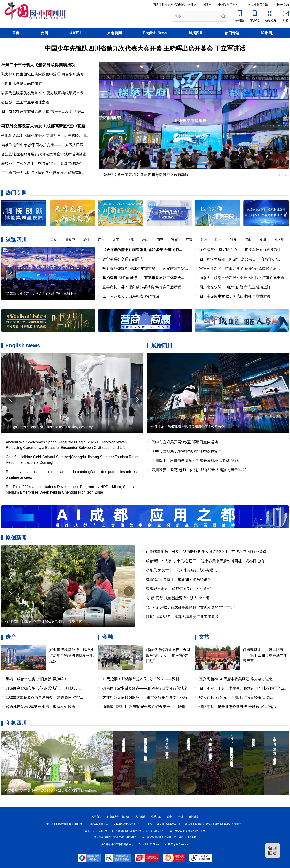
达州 (206, 239)
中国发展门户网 (228, 5)
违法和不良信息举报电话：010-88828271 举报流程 (213, 824)
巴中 (221, 239)
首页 (16, 33)
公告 (169, 817)
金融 (107, 637)
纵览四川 (16, 240)
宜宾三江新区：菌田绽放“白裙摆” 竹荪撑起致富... (239, 269)
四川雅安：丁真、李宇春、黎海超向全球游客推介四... (243, 688)
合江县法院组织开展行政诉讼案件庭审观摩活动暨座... (45, 154)
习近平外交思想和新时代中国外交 (175, 5)
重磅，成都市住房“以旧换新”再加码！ (37, 679)
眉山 (250, 239)
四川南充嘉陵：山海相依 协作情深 (131, 296)
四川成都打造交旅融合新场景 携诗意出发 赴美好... (43, 111)
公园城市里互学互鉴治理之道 (25, 102)
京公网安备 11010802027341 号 (188, 831)
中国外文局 (282, 5)
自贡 (56, 239)
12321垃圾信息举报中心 (127, 824)
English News (155, 33)
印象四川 (268, 33)
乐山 (148, 239)
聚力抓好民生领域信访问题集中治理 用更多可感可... (44, 74)
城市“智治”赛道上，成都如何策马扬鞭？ (178, 579)
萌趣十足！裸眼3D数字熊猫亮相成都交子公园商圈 (188, 426)
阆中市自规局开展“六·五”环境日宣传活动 (185, 442)
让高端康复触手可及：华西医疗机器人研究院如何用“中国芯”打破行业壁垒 (206, 552)
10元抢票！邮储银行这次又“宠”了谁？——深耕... (142, 679)
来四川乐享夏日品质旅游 (22, 83)
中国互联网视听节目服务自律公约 (65, 824)
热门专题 (232, 33)
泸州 (89, 239)
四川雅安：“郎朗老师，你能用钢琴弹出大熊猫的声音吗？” (199, 470)
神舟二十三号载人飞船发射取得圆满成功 (38, 65)
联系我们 (156, 817)
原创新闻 (114, 33)
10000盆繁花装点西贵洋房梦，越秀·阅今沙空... (44, 698)
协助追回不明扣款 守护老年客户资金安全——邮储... (145, 707)
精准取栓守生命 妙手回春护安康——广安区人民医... (44, 145)
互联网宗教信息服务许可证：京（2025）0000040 (169, 837)
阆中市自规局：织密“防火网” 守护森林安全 (187, 451)
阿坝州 (281, 239)
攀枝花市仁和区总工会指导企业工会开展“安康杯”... (43, 163)
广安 (192, 239)
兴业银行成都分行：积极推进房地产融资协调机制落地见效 (71, 655)
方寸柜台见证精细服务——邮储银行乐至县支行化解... (147, 698)
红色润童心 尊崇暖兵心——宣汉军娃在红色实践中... (242, 250)
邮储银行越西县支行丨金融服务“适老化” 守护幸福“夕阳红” (168, 655)
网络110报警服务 (99, 824)
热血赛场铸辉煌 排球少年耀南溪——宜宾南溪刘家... (145, 269)
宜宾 (177, 239)
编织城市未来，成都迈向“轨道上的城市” (178, 589)
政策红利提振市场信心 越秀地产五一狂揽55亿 (43, 688)
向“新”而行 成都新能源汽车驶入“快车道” (178, 598)
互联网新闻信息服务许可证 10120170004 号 (140, 831)
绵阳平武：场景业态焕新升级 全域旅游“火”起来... (239, 707)
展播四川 (196, 33)
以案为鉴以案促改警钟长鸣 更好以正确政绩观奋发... (44, 93)
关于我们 (96, 817)
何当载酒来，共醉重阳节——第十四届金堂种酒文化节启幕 (265, 655)
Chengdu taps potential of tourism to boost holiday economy (49, 427)
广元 (104, 239)
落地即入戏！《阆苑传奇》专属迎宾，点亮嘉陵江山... (45, 136)
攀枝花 (73, 239)
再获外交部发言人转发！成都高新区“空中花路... (45, 126)
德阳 (42, 239)
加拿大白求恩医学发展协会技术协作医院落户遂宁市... (243, 278)
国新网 (207, 5)
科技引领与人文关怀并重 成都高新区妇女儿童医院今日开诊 (47, 790)
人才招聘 (140, 817)
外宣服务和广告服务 (118, 817)
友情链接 (194, 817)
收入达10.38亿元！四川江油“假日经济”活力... (236, 698)
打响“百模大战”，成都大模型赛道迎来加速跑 (182, 617)
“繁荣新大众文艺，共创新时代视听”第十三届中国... (42, 294)
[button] (285, 213)
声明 (180, 817)
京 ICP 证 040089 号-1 (97, 831)
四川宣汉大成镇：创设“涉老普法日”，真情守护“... (240, 259)
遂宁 (118, 239)
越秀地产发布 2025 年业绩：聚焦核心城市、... (44, 707)
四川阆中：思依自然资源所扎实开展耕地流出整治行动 (196, 461)
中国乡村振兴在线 (256, 5)
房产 (11, 637)
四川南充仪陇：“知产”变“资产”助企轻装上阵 (235, 287)
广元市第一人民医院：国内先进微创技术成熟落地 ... (44, 173)
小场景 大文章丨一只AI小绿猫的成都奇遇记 (181, 570)
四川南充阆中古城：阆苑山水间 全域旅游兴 (235, 296)
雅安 (236, 239)
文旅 (204, 637)
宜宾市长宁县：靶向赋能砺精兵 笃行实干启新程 (142, 287)
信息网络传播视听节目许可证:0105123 (115, 837)
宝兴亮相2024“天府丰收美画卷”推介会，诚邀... (238, 679)
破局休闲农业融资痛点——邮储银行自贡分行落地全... (147, 688)
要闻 (44, 33)
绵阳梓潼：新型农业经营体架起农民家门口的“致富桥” (44, 621)
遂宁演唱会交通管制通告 (123, 259)
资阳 (265, 239)
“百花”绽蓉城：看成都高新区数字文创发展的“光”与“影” (190, 607)
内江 (133, 239)
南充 (162, 239)
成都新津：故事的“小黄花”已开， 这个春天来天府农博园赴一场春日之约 (205, 561)
